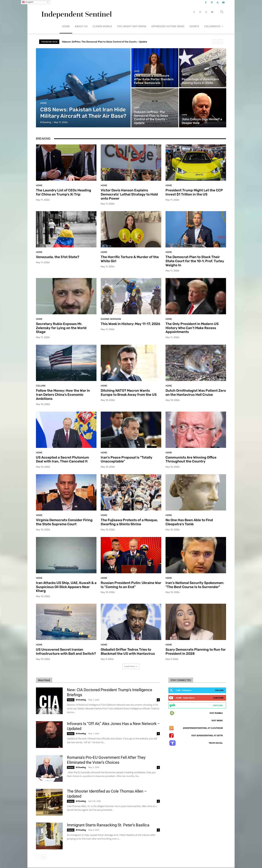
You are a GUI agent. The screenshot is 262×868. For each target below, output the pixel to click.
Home (66, 26)
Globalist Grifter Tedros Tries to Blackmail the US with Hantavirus (128, 652)
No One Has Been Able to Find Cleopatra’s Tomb (189, 522)
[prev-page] (38, 857)
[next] (221, 42)
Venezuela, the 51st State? (58, 257)
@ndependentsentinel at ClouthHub (203, 728)
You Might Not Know (132, 26)
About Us (81, 26)
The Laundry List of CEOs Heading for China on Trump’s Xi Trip (64, 192)
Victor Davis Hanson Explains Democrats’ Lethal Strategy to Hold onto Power (129, 194)
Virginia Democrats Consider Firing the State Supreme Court (64, 522)
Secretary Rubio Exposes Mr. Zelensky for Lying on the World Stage (61, 328)
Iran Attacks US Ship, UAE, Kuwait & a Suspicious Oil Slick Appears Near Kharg (66, 587)
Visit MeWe (217, 720)
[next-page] (44, 857)
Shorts (194, 26)
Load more (131, 666)
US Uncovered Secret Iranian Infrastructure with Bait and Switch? (66, 652)
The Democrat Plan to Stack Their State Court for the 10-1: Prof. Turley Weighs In (195, 261)
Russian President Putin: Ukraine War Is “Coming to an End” (131, 585)
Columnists (214, 26)
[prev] (215, 42)
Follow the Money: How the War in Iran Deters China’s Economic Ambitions (63, 395)
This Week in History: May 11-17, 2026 (130, 324)
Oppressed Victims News (168, 26)
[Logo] (76, 12)
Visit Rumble (216, 713)
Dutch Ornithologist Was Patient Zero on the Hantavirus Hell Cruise (196, 393)
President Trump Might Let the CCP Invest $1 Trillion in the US (194, 192)
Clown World (102, 26)
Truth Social (216, 743)
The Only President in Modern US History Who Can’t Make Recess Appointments (192, 328)
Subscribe (218, 698)
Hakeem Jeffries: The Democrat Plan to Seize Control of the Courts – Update (108, 42)
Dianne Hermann (111, 319)
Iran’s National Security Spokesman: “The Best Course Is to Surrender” (195, 585)
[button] (222, 12)
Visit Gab (218, 705)
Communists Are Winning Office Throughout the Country (191, 459)
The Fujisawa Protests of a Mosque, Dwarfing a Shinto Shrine (129, 522)
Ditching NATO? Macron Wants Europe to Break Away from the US (129, 393)
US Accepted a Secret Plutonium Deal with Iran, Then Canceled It (62, 459)
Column (186, 75)
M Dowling (81, 700)
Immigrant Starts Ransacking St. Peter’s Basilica (108, 825)
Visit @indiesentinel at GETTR (207, 735)
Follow (219, 690)
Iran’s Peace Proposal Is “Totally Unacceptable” (127, 459)
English (28, 2)
